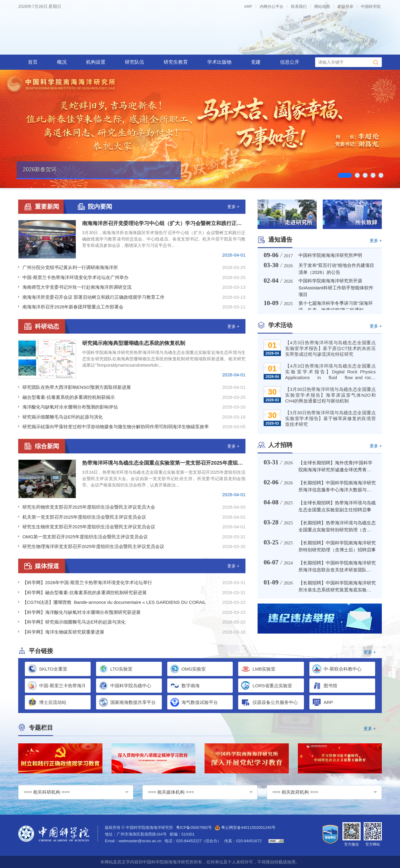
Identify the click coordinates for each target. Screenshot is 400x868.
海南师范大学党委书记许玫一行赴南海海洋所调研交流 (77, 287)
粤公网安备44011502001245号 (245, 828)
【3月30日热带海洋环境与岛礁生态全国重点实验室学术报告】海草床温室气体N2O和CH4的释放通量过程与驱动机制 (330, 395)
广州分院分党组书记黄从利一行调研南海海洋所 (70, 267)
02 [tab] (358, 175)
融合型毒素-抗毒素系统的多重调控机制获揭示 (69, 397)
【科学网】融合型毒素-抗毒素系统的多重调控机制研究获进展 (85, 592)
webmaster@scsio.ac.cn (140, 841)
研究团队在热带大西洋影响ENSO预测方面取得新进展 (77, 387)
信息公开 (290, 62)
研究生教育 (176, 62)
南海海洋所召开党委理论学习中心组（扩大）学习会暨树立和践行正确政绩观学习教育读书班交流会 (164, 223)
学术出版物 (219, 62)
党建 (256, 62)
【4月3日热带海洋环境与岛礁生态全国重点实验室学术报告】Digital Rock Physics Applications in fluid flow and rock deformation (330, 372)
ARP (248, 7)
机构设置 (96, 62)
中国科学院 (371, 7)
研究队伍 (135, 62)
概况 (62, 62)
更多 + (233, 207)
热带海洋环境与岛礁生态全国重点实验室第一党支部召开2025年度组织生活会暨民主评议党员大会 (164, 463)
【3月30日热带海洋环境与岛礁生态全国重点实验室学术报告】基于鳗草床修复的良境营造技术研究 (330, 418)
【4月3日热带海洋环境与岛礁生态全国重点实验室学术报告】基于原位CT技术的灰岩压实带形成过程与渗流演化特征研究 (330, 348)
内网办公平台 (272, 7)
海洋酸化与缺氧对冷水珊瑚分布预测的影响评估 (70, 407)
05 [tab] (382, 175)
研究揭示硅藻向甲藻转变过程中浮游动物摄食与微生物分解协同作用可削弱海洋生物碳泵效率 (116, 427)
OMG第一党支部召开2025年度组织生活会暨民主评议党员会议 (85, 537)
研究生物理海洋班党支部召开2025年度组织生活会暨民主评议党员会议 (93, 546)
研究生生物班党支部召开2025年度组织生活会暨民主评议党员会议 (89, 527)
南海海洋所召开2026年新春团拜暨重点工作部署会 (73, 307)
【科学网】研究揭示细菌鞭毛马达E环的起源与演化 (74, 622)
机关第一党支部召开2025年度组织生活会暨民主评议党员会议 (84, 517)
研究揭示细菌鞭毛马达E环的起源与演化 (63, 417)
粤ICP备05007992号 (194, 828)
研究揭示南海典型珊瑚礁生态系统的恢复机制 (134, 343)
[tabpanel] (200, 129)
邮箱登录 (345, 7)
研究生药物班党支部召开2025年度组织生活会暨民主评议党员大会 (89, 507)
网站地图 (322, 7)
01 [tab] (345, 175)
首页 (33, 62)
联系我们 (299, 7)
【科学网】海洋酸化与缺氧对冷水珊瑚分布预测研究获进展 (82, 612)
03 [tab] (366, 175)
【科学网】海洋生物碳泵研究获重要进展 (63, 632)
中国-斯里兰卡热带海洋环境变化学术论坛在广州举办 (75, 277)
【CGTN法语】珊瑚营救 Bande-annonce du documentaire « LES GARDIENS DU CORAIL (114, 602)
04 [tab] (374, 175)
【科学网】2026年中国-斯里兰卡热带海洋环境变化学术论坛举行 (87, 582)
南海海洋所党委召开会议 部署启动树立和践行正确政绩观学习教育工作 (93, 297)
